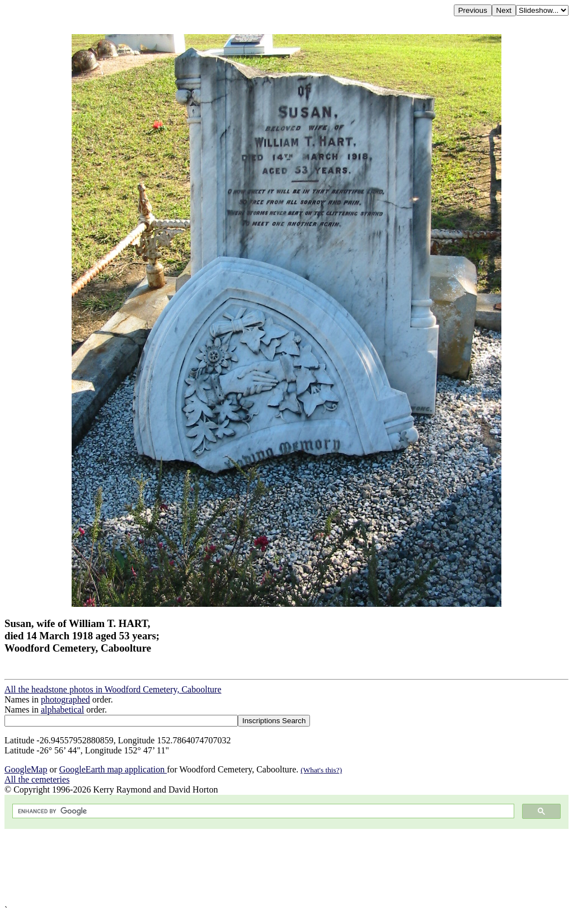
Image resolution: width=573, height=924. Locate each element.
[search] (262, 811)
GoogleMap (26, 769)
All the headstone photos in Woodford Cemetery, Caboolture (113, 689)
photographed (65, 699)
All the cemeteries (37, 779)
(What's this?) (321, 770)
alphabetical (62, 709)
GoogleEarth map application (113, 769)
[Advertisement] (286, 867)
